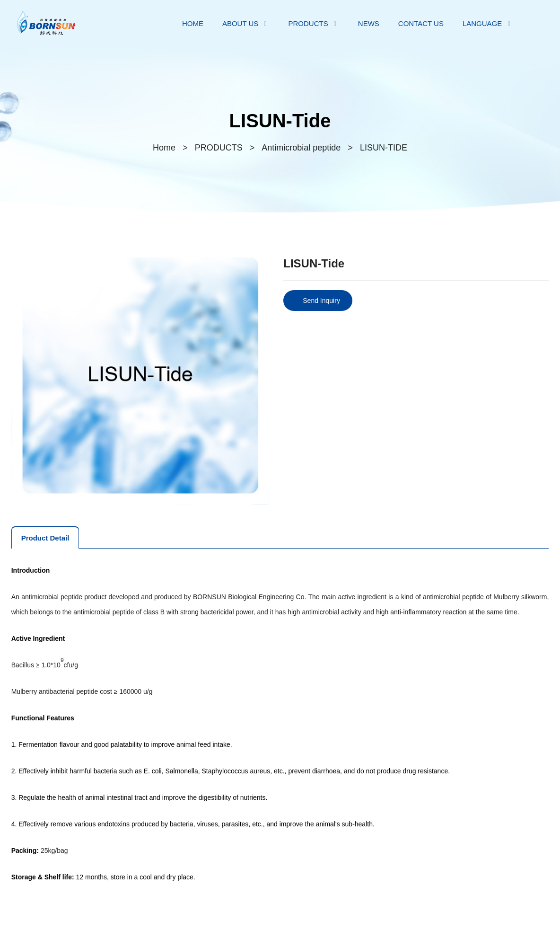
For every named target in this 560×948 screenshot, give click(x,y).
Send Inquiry (321, 301)
